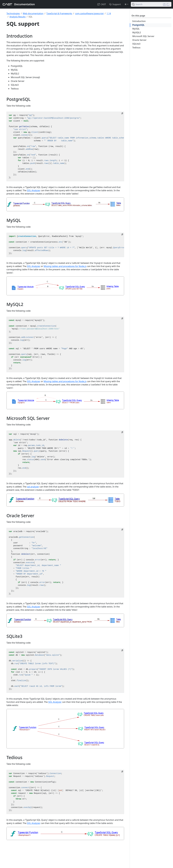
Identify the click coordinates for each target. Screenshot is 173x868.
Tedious (136, 48)
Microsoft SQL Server (143, 36)
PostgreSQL (138, 25)
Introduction (139, 21)
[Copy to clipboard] (122, 113)
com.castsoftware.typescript (89, 13)
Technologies (13, 13)
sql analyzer (33, 487)
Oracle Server (139, 40)
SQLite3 (136, 44)
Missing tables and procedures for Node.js (65, 266)
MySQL (136, 29)
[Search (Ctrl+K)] (151, 4)
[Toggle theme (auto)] (126, 4)
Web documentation (33, 13)
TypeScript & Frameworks (59, 13)
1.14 (109, 13)
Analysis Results (18, 17)
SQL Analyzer (34, 190)
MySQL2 (137, 32)
